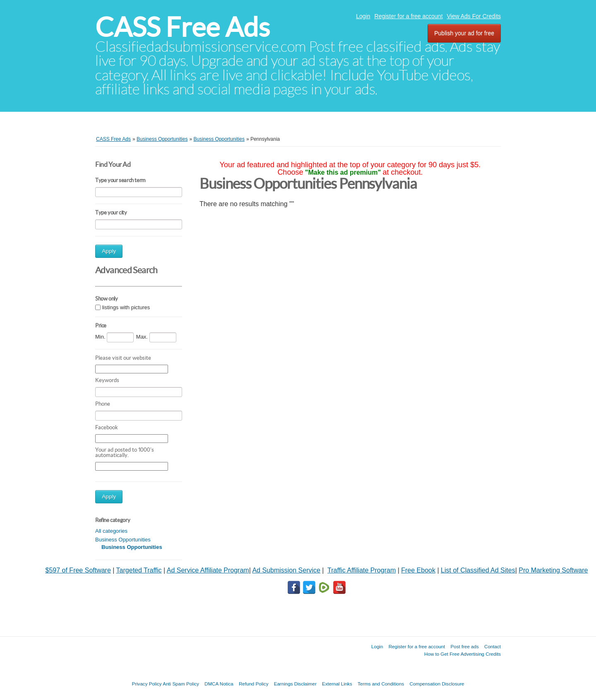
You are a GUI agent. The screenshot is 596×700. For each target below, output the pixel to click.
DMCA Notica (219, 684)
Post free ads (464, 646)
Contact (493, 646)
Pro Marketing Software (553, 570)
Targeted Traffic (139, 570)
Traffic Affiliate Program (362, 570)
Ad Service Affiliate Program (208, 570)
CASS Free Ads (183, 27)
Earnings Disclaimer (295, 684)
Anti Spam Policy (181, 684)
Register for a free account (409, 16)
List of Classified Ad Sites (478, 570)
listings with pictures (126, 308)
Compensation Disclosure (437, 684)
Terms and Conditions (381, 684)
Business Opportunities (123, 540)
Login (363, 16)
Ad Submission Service (286, 570)
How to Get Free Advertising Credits (463, 654)
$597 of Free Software (78, 570)
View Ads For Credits (474, 16)
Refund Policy (254, 684)
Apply (109, 251)
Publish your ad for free (464, 33)
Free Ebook (418, 570)
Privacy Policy (147, 684)
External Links (337, 684)
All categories (111, 531)
